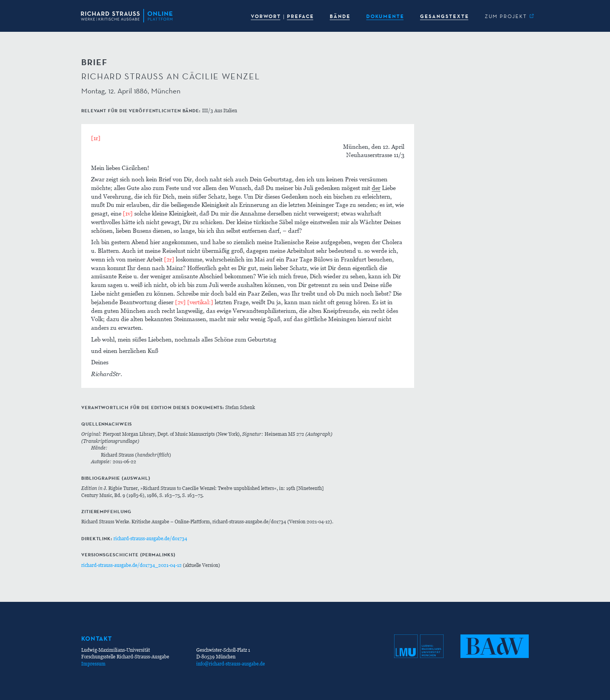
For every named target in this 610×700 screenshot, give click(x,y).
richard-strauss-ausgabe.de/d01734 (150, 538)
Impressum (93, 664)
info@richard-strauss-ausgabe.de (231, 664)
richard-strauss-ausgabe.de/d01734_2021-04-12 (131, 565)
